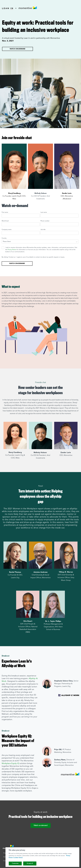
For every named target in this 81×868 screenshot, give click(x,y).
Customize (15, 863)
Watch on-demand (18, 49)
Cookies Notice (18, 858)
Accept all (30, 863)
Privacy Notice (12, 250)
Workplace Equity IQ (10, 763)
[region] (42, 857)
